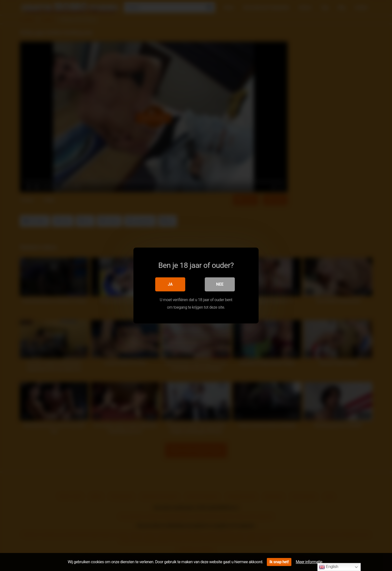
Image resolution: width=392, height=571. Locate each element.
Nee (220, 284)
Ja (170, 284)
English (329, 567)
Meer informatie (309, 562)
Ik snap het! (279, 562)
